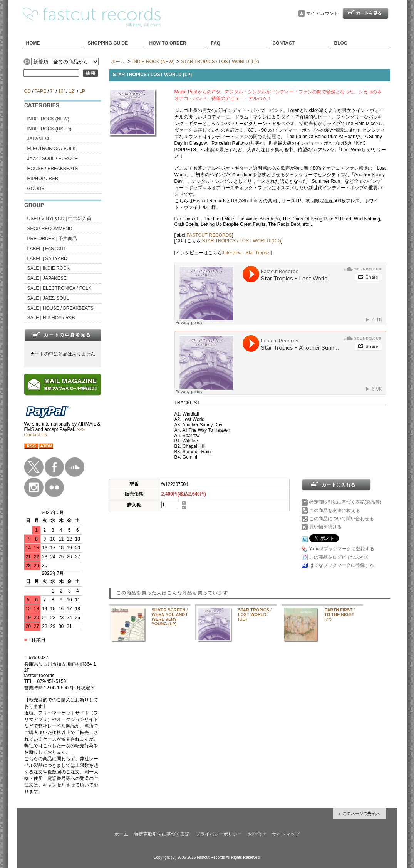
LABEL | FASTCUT (47, 249)
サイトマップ (286, 834)
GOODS (36, 189)
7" (52, 91)
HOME (33, 43)
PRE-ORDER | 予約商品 (52, 239)
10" (62, 91)
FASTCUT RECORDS (210, 235)
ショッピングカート (365, 13)
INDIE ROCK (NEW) (48, 119)
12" (72, 91)
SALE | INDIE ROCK (49, 268)
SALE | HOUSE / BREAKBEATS (60, 308)
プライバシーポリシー (219, 834)
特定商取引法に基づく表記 (162, 834)
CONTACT (284, 43)
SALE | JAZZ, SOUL (48, 298)
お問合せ (257, 834)
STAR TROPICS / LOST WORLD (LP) (220, 62)
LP (82, 91)
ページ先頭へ (359, 813)
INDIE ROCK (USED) (49, 129)
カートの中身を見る (63, 335)
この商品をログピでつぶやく (339, 557)
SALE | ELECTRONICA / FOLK (60, 288)
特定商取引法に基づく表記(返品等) (345, 502)
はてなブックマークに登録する (342, 565)
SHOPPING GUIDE (108, 43)
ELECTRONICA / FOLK (52, 149)
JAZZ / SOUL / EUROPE (53, 159)
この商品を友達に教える (335, 511)
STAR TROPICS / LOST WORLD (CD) (242, 241)
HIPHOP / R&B (43, 179)
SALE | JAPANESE (47, 278)
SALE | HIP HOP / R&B (51, 318)
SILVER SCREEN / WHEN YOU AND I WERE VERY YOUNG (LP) (170, 617)
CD (28, 91)
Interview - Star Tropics (247, 253)
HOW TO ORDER (168, 43)
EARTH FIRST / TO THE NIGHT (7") (339, 614)
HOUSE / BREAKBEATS (53, 169)
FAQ (216, 43)
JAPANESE (39, 139)
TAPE (40, 91)
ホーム (118, 62)
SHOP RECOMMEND (50, 229)
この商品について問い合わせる (342, 519)
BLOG (341, 43)
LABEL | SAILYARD (47, 259)
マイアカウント (322, 13)
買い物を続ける (325, 527)
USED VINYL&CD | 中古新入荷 (59, 219)
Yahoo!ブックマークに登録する (342, 549)
